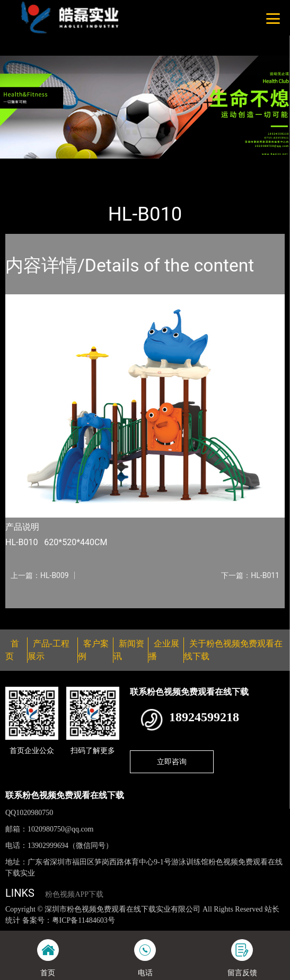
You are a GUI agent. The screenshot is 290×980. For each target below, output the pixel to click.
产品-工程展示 (66, 165)
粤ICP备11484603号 (84, 920)
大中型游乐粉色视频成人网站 (150, 165)
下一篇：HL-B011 (250, 575)
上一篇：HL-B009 (40, 575)
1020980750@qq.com (61, 829)
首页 (23, 165)
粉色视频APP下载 (74, 894)
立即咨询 (172, 762)
